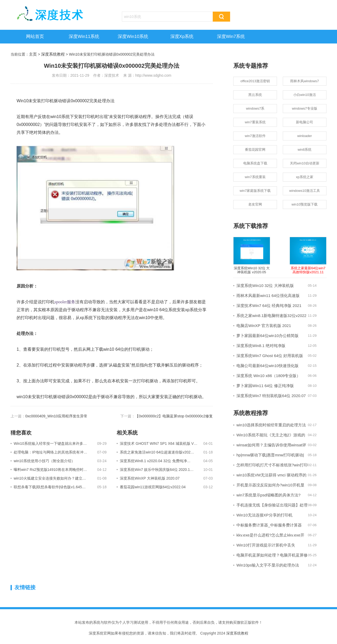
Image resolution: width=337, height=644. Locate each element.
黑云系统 (255, 95)
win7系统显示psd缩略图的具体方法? (268, 495)
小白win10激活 (305, 95)
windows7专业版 (305, 108)
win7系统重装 (255, 177)
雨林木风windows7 (304, 81)
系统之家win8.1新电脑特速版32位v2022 (271, 316)
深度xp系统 (182, 36)
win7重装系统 (255, 122)
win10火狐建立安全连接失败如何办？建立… (50, 478)
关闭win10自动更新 (305, 163)
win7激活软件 (255, 136)
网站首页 (35, 36)
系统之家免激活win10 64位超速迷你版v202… (157, 452)
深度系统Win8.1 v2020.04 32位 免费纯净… (155, 461)
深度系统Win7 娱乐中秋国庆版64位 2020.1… (157, 470)
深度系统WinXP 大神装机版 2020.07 (150, 478)
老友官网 (255, 204)
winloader (305, 136)
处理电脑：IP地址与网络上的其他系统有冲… (50, 452)
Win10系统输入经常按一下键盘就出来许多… (50, 443)
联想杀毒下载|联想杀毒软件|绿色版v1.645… (50, 487)
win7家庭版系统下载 (255, 191)
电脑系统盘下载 (255, 163)
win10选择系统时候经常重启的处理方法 (271, 425)
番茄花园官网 (255, 150)
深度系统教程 (53, 54)
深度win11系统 (84, 36)
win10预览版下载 (304, 204)
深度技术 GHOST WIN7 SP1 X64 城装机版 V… (159, 443)
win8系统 (304, 150)
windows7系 (255, 108)
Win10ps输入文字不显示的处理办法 (268, 565)
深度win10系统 (133, 36)
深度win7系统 (231, 36)
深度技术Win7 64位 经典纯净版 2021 (269, 306)
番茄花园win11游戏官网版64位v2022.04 (153, 487)
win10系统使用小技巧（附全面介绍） (44, 461)
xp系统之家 (305, 177)
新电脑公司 (304, 122)
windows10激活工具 (305, 191)
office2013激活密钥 (255, 81)
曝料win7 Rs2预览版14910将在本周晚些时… (50, 470)
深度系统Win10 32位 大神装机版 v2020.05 (252, 256)
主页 (33, 54)
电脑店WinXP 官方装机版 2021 (264, 326)
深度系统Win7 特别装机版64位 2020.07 (271, 396)
